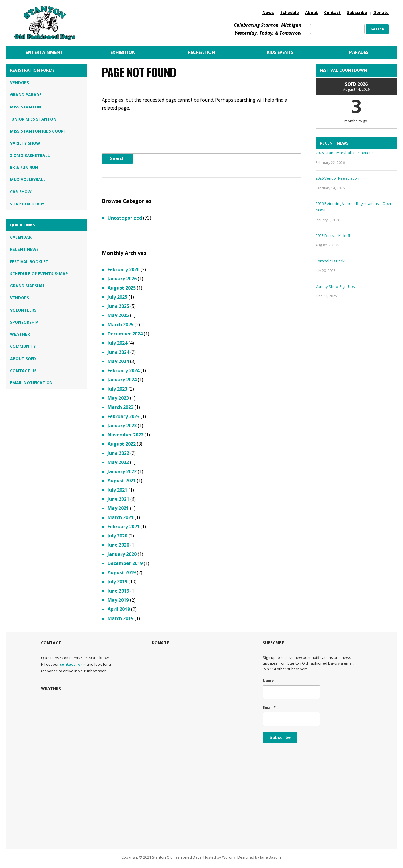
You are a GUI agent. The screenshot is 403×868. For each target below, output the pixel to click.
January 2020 (122, 554)
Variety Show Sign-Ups (335, 286)
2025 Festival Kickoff (333, 236)
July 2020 (117, 536)
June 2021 (118, 499)
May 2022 (118, 462)
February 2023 (123, 416)
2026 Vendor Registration (337, 178)
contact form (73, 664)
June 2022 (118, 453)
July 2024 (117, 343)
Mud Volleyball (28, 179)
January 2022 (122, 471)
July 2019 (117, 582)
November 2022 (125, 435)
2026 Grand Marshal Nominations (345, 153)
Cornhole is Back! (330, 261)
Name (268, 680)
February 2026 (123, 269)
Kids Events (280, 52)
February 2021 (123, 527)
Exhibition (123, 52)
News (268, 12)
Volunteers (23, 310)
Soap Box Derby (27, 204)
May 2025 (118, 315)
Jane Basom (270, 857)
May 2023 (118, 398)
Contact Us (23, 371)
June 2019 (118, 591)
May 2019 (118, 600)
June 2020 (118, 545)
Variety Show (25, 143)
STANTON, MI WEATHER (91, 722)
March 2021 (120, 517)
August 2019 (122, 572)
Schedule (290, 12)
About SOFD (23, 359)
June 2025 (118, 306)
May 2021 (118, 508)
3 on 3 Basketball (30, 155)
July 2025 (117, 297)
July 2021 (117, 490)
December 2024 (125, 334)
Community (23, 346)
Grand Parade (26, 95)
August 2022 (122, 444)
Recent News (24, 249)
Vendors (20, 82)
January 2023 (122, 426)
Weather (20, 334)
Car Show (21, 192)
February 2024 (123, 370)
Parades (359, 52)
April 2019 (119, 609)
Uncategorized (125, 218)
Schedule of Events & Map (39, 274)
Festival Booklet (29, 262)
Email (269, 708)
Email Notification (31, 383)
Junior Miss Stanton (33, 119)
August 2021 (122, 481)
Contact (332, 12)
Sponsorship (24, 322)
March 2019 (120, 618)
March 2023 (120, 407)
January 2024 (122, 380)
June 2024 (118, 352)
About (312, 12)
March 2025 (120, 325)
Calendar (21, 237)
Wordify (229, 857)
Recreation (201, 52)
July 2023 (117, 389)
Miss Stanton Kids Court (38, 131)
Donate (381, 12)
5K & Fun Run (24, 167)
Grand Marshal (28, 286)
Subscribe (357, 12)
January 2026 (122, 279)
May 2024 (118, 361)
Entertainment (44, 52)
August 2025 (122, 288)
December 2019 (125, 563)
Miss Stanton (26, 107)
